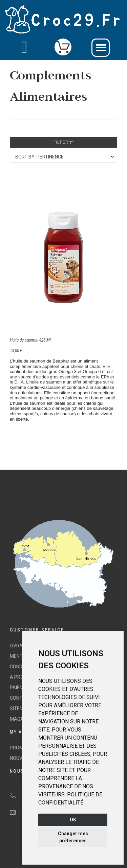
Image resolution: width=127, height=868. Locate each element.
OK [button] (73, 820)
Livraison (22, 646)
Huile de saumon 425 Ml (30, 340)
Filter (63, 142)
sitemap (20, 709)
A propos (22, 677)
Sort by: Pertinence (39, 157)
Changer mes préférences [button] (73, 837)
